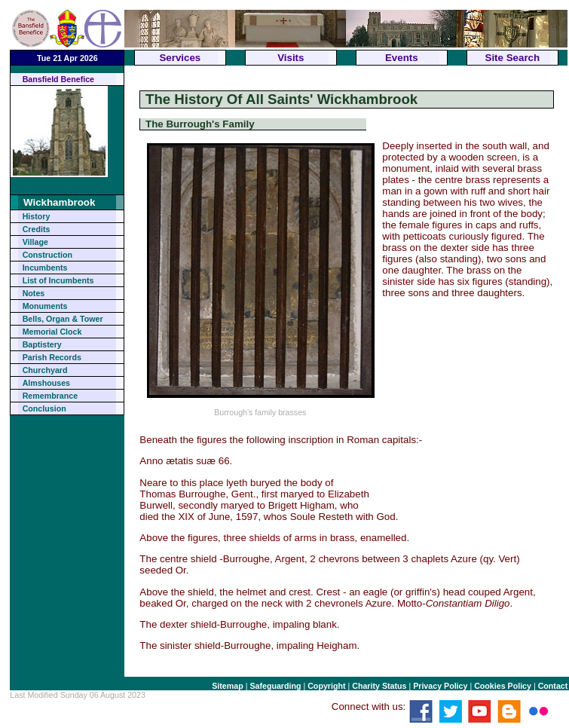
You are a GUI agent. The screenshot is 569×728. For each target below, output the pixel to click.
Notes (34, 293)
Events (402, 58)
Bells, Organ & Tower (63, 319)
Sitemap (227, 686)
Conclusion (44, 408)
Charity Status (379, 686)
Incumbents (45, 268)
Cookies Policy (503, 686)
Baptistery (42, 344)
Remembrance (50, 396)
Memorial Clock (52, 332)
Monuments (45, 306)
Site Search (513, 58)
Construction (47, 255)
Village (35, 242)
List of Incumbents (58, 280)
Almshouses (46, 383)
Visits (291, 58)
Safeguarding (275, 686)
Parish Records (52, 357)
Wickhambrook (59, 202)
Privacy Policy (440, 686)
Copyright (326, 686)
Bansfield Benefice (58, 79)
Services (180, 58)
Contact (553, 686)
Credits (37, 229)
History (37, 216)
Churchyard (45, 370)
